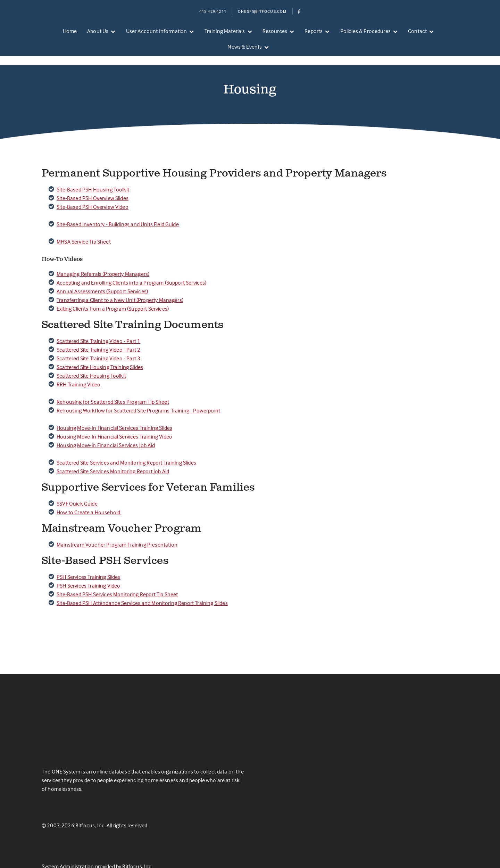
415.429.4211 (213, 11)
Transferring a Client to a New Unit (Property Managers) (120, 287)
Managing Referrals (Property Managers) (103, 261)
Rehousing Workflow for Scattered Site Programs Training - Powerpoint (138, 398)
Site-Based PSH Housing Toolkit (93, 177)
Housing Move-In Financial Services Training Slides (114, 415)
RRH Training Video (78, 372)
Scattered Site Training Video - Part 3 (98, 346)
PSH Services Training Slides (88, 564)
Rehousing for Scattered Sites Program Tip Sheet (113, 389)
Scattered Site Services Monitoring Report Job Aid (113, 459)
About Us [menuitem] (98, 31)
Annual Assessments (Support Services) (102, 279)
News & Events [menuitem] (245, 47)
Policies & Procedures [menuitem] (365, 31)
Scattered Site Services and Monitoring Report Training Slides (126, 450)
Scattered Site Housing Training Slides (100, 354)
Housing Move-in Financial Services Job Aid (106, 433)
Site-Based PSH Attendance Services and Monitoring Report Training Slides (142, 590)
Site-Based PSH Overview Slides (93, 186)
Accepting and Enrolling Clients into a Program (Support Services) (131, 270)
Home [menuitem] (70, 31)
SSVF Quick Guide (77, 491)
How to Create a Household (89, 500)
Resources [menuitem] (275, 31)
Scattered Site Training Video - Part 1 (98, 328)
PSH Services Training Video (88, 573)
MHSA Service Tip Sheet (84, 229)
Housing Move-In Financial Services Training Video (114, 424)
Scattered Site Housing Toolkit (91, 363)
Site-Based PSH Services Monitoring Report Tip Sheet (117, 582)
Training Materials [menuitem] (225, 31)
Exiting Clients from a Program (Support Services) (113, 296)
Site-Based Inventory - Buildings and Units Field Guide (118, 212)
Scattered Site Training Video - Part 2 (98, 337)
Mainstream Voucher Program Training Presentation (117, 532)
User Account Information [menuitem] (157, 31)
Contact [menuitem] (417, 31)
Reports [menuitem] (314, 31)
